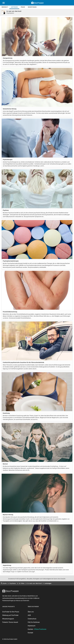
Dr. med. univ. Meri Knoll (34, 583)
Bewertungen (32, 7)
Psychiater (13, 583)
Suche (4, 583)
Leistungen (14, 7)
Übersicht (5, 7)
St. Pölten (22, 583)
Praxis (23, 7)
